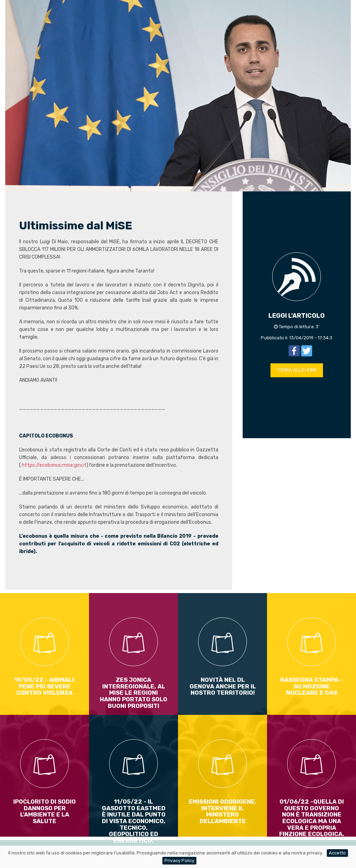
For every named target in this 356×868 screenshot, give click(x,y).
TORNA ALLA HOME (297, 370)
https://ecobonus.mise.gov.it (54, 465)
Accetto (337, 853)
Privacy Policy (179, 861)
